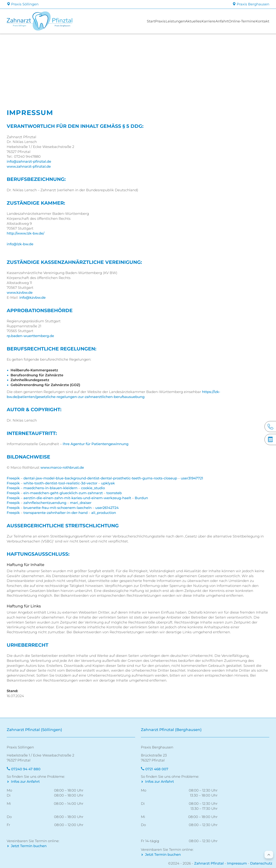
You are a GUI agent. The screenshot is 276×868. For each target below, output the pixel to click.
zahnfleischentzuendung (45, 503)
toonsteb (114, 493)
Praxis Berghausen (251, 4)
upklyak (108, 483)
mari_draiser (81, 503)
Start (111, 21)
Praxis (126, 21)
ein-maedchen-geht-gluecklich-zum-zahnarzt (63, 493)
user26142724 (107, 508)
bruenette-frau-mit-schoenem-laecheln (58, 508)
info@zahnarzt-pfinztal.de (29, 162)
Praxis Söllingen (23, 4)
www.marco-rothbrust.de (62, 468)
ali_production (104, 513)
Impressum (237, 863)
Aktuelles (170, 21)
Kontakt (260, 21)
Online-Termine (234, 21)
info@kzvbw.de (32, 298)
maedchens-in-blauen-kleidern (50, 488)
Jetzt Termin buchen (29, 846)
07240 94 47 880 (26, 769)
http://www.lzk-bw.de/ (25, 233)
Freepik (13, 478)
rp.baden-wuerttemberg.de (30, 336)
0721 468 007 (157, 769)
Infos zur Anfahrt (25, 782)
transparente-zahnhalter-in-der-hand (55, 513)
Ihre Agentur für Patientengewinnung (96, 444)
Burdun (141, 498)
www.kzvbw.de (20, 293)
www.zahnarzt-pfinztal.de (29, 167)
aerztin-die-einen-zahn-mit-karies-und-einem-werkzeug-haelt (77, 498)
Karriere (190, 21)
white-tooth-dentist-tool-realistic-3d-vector (60, 483)
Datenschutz (261, 863)
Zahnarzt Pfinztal (209, 863)
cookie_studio (93, 488)
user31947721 (192, 478)
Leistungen (146, 21)
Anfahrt (209, 21)
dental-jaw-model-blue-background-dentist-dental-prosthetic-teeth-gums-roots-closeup (100, 478)
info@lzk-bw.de (20, 244)
